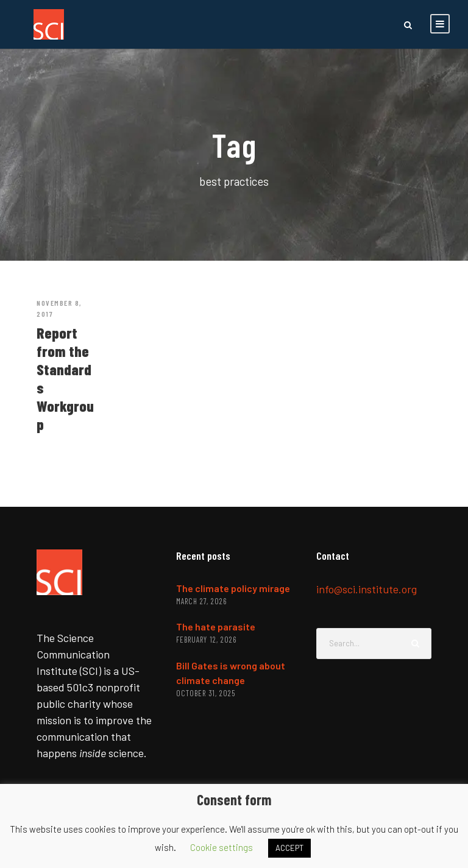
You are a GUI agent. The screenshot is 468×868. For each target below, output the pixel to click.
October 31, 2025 (206, 693)
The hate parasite (216, 626)
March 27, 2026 (201, 601)
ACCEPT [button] (289, 848)
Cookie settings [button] (222, 847)
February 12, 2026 (206, 640)
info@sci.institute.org (367, 589)
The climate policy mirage (233, 588)
